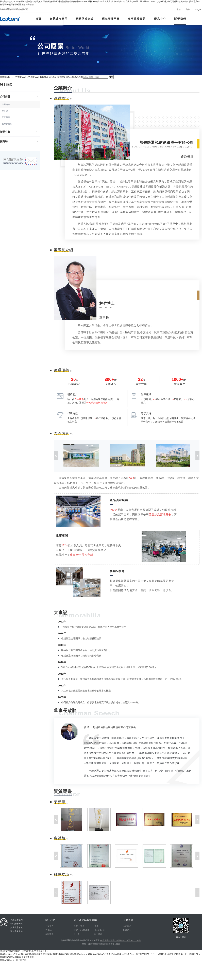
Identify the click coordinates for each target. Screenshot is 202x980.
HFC (96, 926)
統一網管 (98, 934)
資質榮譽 (6, 117)
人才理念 (127, 926)
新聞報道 (49, 934)
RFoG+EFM (99, 930)
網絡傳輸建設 (85, 19)
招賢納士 (19, 141)
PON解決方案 (20, 77)
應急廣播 (78, 77)
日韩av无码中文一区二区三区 (13, 960)
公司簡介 (49, 926)
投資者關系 (7, 124)
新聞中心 (19, 132)
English (199, 9)
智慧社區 (44, 77)
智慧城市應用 (58, 19)
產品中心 (160, 19)
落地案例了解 (16, 931)
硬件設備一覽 (16, 924)
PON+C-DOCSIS (82, 930)
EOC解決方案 (33, 77)
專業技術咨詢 (16, 920)
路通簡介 (6, 105)
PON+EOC (79, 926)
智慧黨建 (61, 77)
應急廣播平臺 (111, 19)
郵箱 (188, 9)
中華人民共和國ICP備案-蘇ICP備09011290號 (121, 940)
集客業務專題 (137, 19)
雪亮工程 (70, 77)
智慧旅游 (53, 77)
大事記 (5, 111)
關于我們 (180, 19)
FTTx (76, 934)
